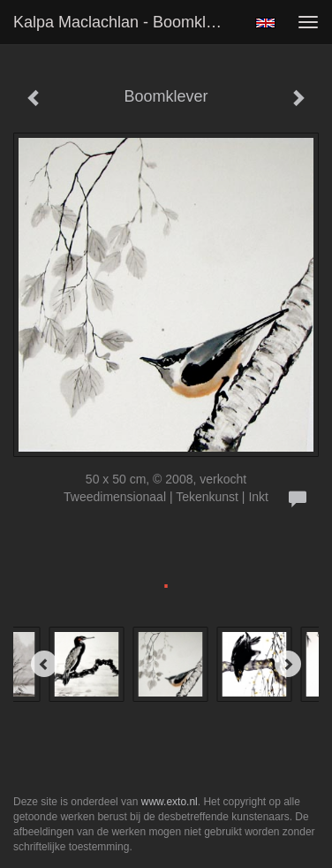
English (265, 23)
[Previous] (44, 664)
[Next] (288, 664)
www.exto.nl (170, 802)
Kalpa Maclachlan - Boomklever (125, 22)
